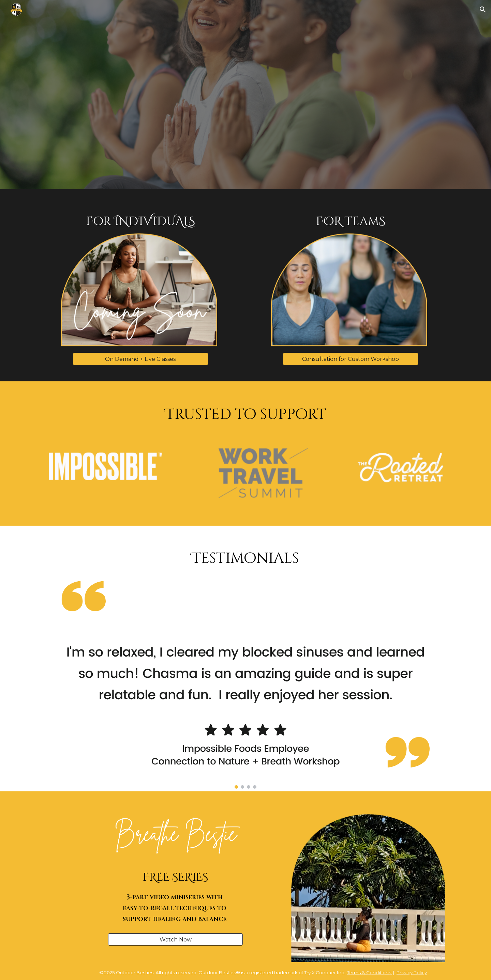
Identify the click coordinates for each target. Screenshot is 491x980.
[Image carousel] (246, 683)
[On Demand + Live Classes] (140, 359)
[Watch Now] (175, 940)
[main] (141, 222)
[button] (483, 10)
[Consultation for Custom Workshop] (350, 359)
